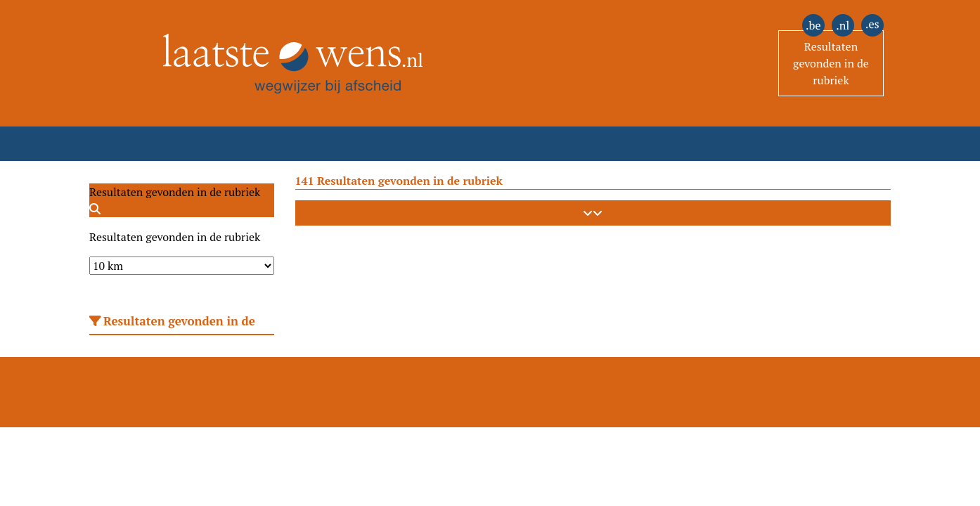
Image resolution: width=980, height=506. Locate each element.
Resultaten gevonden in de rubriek (831, 63)
